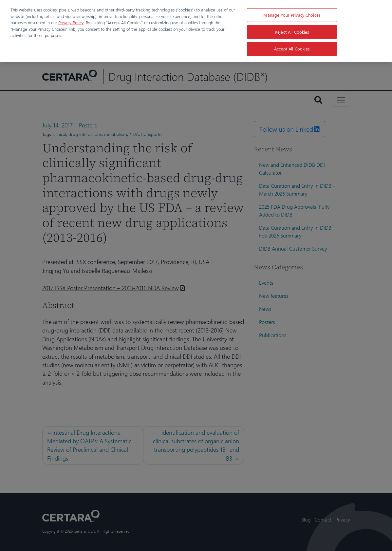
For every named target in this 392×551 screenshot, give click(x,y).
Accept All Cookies (292, 49)
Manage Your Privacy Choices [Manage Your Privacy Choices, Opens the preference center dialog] (292, 15)
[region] (196, 31)
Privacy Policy (71, 22)
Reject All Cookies (292, 32)
